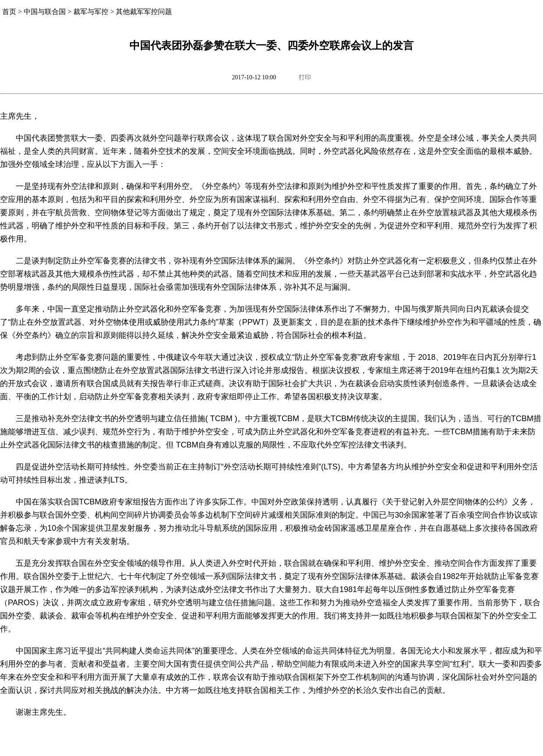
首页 (9, 12)
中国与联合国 (45, 12)
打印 (305, 77)
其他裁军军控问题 (144, 12)
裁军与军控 (91, 12)
